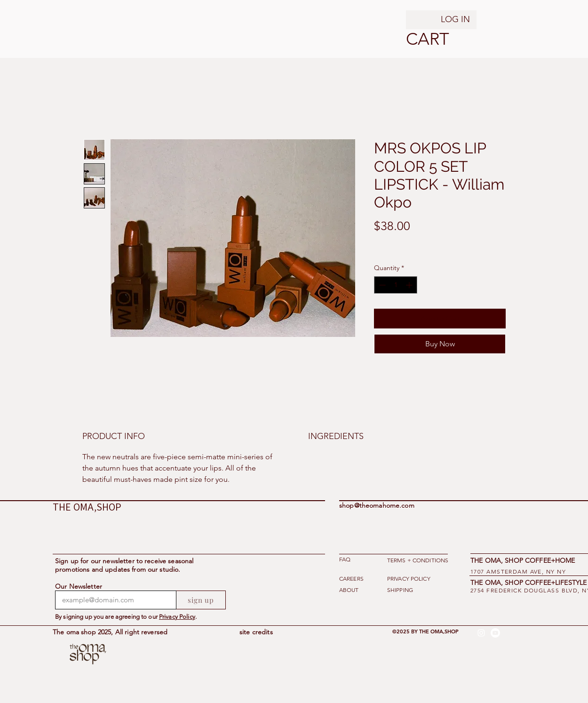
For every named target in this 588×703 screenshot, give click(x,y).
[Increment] (410, 285)
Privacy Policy (177, 617)
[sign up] (201, 600)
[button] (418, 39)
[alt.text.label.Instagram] (481, 633)
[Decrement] (381, 285)
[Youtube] (495, 633)
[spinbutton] (396, 285)
